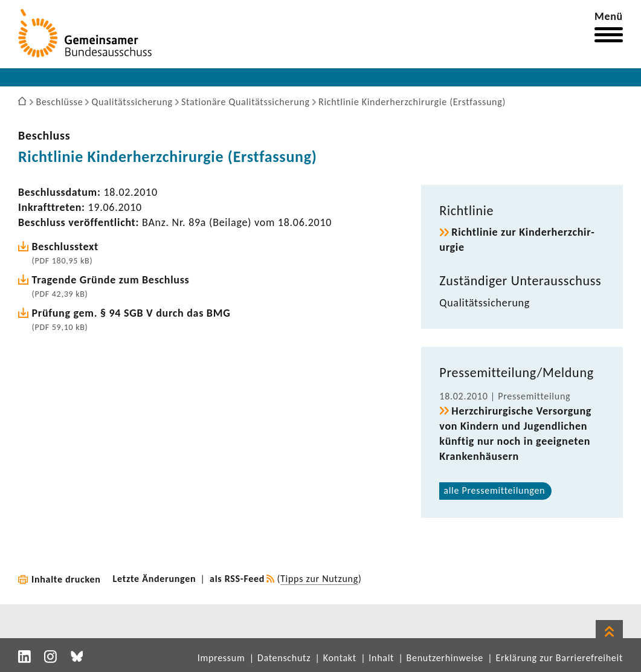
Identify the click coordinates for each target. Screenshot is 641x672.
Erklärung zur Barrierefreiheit (559, 658)
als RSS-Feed (237, 579)
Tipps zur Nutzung (319, 579)
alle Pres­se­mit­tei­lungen (494, 490)
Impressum (221, 658)
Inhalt (381, 658)
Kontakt (340, 658)
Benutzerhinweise (445, 658)
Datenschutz (284, 658)
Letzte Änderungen (155, 579)
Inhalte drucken (66, 579)
